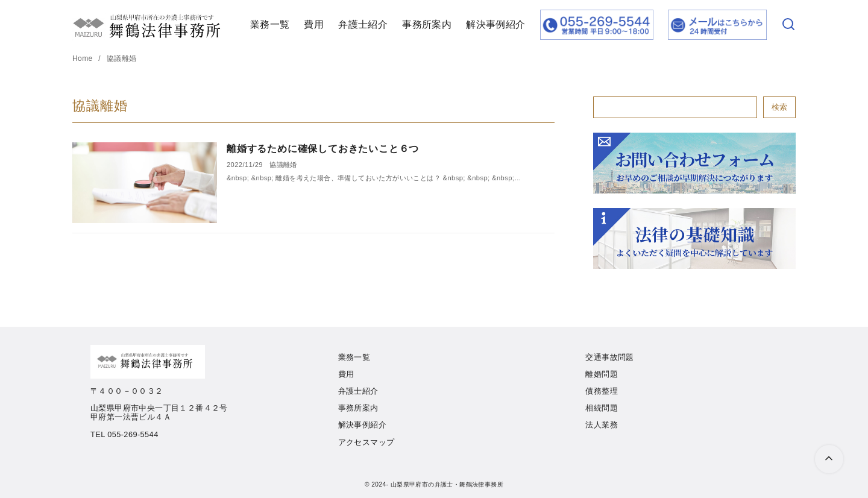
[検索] (788, 25)
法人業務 (602, 425)
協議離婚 (122, 58)
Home (83, 58)
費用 (314, 24)
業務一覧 (270, 24)
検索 (779, 107)
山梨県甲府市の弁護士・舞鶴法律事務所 (447, 484)
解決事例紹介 (495, 24)
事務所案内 (427, 24)
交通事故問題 (609, 357)
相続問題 (602, 408)
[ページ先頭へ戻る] (829, 459)
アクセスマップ (366, 442)
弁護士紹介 (363, 24)
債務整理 (602, 391)
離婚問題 (602, 374)
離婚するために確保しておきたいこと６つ (323, 149)
